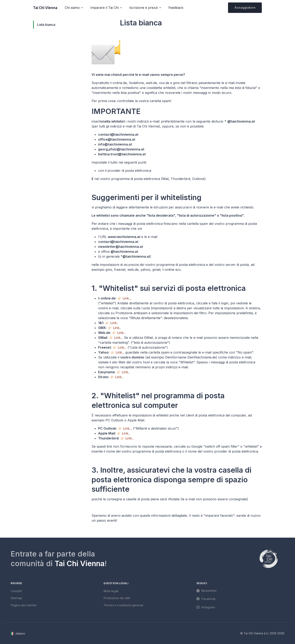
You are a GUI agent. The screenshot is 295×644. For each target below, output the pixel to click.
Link (116, 328)
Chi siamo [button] (72, 8)
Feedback (176, 8)
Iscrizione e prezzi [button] (144, 8)
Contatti (16, 591)
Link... (127, 298)
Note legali (111, 591)
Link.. (114, 323)
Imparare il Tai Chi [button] (104, 8)
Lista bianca (46, 25)
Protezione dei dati (117, 598)
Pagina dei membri (24, 605)
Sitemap (16, 598)
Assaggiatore (245, 7)
